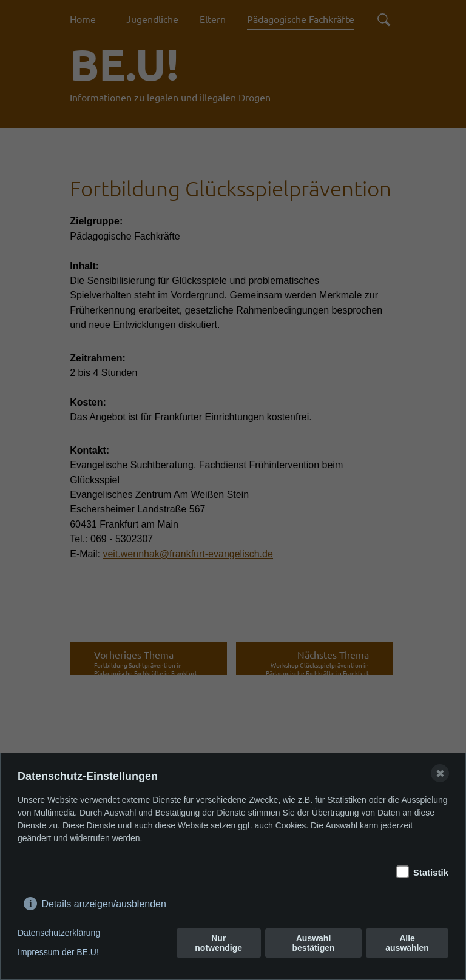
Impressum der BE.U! (58, 952)
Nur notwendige (218, 943)
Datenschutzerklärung (59, 933)
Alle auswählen (407, 943)
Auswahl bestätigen (314, 943)
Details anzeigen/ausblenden (103, 901)
